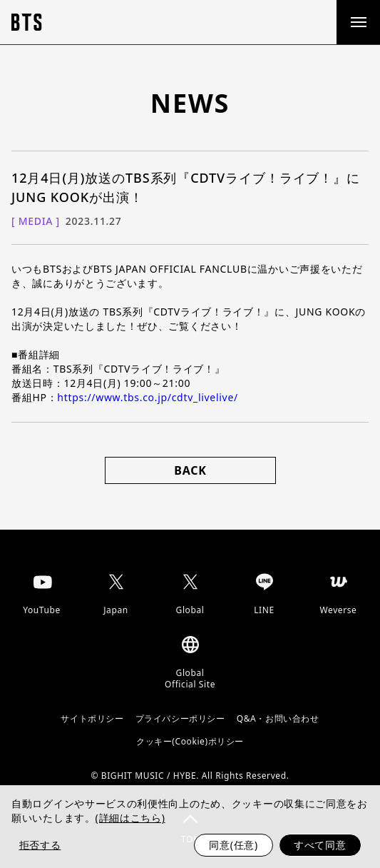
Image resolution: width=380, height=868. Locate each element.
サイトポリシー (92, 719)
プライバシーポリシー (180, 719)
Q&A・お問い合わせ (278, 719)
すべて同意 (320, 845)
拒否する (40, 845)
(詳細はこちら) (130, 818)
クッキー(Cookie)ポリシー (190, 742)
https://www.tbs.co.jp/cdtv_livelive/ (148, 397)
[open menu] (358, 22)
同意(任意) (233, 845)
